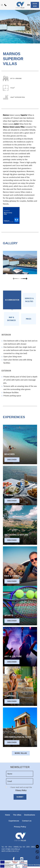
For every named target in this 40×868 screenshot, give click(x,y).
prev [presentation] (16, 279)
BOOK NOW (35, 5)
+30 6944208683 (5, 5)
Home (8, 815)
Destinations (30, 815)
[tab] (12, 300)
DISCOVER (12, 460)
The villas (17, 815)
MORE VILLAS (21, 753)
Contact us (27, 821)
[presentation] (12, 300)
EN (29, 5)
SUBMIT (20, 797)
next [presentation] (24, 278)
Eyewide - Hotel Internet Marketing (29, 865)
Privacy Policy (21, 790)
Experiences (14, 821)
